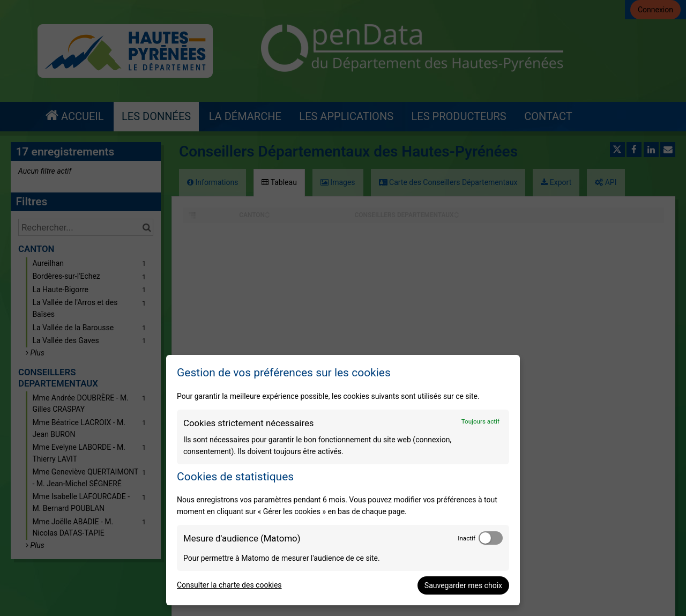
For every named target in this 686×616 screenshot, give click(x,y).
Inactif (467, 538)
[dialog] (343, 480)
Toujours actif (480, 421)
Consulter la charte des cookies (229, 585)
